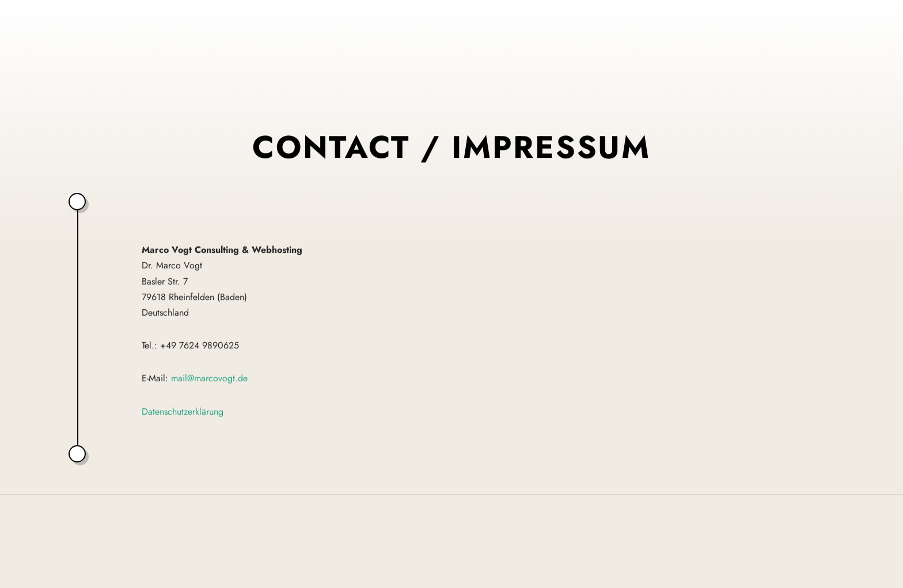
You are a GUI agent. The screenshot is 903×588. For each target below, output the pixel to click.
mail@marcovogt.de (209, 379)
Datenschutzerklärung (183, 411)
